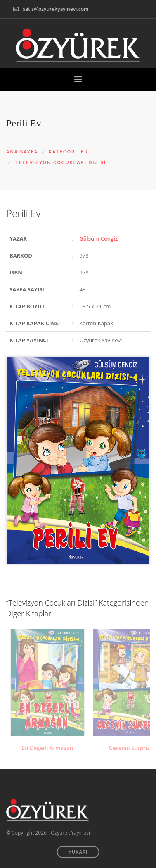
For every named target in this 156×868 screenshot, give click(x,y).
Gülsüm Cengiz (98, 238)
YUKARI (78, 852)
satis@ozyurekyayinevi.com (56, 9)
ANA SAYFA (22, 152)
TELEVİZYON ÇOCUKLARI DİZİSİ (61, 163)
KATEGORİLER (69, 152)
